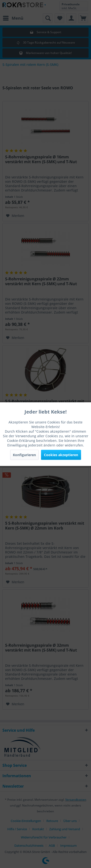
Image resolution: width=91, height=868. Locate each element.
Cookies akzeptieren (61, 455)
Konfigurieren (24, 455)
